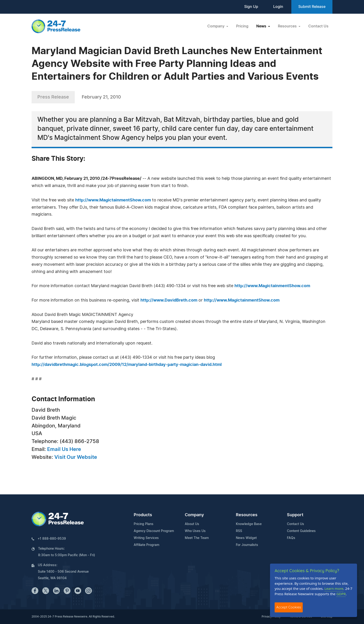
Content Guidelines (301, 531)
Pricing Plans (144, 524)
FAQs (291, 538)
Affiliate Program (146, 545)
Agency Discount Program (154, 531)
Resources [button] (288, 26)
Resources (247, 515)
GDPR (341, 594)
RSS (239, 531)
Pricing (242, 26)
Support (295, 515)
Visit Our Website (76, 457)
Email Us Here (64, 449)
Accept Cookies (289, 607)
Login (278, 7)
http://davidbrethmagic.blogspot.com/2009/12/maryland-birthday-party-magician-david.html (127, 365)
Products (143, 515)
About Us (192, 524)
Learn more (334, 588)
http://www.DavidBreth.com (169, 300)
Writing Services (146, 538)
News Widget (246, 538)
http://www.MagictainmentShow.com (113, 200)
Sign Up (251, 7)
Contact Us (318, 26)
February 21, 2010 (101, 97)
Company (194, 515)
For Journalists (247, 545)
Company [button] (216, 26)
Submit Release (312, 7)
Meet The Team (197, 538)
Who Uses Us (195, 531)
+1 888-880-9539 (52, 539)
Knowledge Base (249, 524)
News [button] (262, 26)
